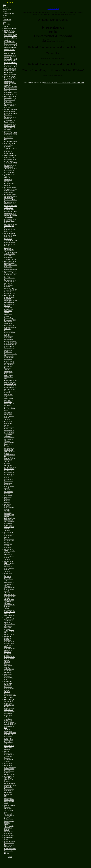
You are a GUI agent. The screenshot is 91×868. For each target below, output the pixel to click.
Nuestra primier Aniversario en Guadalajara (9, 791)
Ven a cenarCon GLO (8, 181)
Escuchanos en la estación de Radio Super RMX (10, 785)
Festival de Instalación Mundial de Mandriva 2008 (9, 639)
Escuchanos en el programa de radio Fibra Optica (10, 230)
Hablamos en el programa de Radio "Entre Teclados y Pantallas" (9, 824)
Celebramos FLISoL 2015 (12, 63)
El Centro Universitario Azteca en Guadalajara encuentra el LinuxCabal (9, 668)
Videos (5, 11)
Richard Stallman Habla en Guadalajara (10, 807)
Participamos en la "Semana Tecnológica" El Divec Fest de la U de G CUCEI (10, 308)
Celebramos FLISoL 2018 (12, 28)
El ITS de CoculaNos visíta (10, 184)
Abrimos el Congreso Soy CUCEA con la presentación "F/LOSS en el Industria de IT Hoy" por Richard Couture (11, 136)
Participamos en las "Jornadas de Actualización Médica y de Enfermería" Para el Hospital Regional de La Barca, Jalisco (10, 455)
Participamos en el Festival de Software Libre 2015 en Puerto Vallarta (11, 58)
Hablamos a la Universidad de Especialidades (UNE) (9, 801)
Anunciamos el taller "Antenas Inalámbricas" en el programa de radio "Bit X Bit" (10, 730)
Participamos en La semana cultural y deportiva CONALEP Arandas (10, 84)
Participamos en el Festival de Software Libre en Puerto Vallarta (10, 120)
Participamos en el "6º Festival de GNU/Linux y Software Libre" (10, 613)
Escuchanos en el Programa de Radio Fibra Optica (10, 78)
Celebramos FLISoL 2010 (8, 351)
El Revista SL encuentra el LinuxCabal (9, 683)
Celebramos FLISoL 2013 (12, 155)
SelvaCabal (6, 24)
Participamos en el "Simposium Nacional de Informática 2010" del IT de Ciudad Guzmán (11, 275)
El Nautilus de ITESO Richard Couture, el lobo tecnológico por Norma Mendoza (11, 383)
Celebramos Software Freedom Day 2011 (13, 240)
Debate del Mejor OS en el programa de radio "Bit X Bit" (9, 508)
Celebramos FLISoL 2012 (12, 200)
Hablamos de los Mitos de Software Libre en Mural (10, 696)
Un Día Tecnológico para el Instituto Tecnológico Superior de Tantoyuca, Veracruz (9, 756)
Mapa (5, 22)
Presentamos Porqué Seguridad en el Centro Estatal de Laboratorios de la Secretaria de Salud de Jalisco (10, 344)
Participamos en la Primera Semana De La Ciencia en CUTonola (10, 127)
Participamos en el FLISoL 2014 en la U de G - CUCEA (10, 98)
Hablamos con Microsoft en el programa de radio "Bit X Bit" (9, 486)
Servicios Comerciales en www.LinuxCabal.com (64, 83)
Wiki (4, 18)
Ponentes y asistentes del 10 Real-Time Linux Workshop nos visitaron (10, 467)
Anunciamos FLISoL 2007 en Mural (8, 715)
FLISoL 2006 (8, 763)
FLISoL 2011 (8, 267)
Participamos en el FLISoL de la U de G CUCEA (13, 35)
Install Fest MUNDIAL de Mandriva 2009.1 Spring (10, 408)
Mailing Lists (7, 9)
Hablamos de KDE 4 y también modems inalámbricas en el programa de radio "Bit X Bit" (10, 566)
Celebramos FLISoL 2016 (12, 48)
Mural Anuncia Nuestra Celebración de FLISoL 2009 (9, 426)
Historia (5, 26)
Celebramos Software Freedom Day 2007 (9, 677)
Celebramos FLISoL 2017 (12, 38)
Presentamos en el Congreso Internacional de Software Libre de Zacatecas (12, 190)
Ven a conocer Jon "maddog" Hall (10, 259)
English (10, 857)
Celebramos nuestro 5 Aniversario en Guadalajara (11, 356)
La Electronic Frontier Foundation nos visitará (12, 94)
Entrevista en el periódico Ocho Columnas (9, 773)
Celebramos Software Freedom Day (9, 316)
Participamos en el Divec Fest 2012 (10, 203)
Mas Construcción (10, 849)
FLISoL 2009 (8, 422)
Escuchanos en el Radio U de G (10, 846)
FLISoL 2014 (8, 102)
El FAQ (5, 16)
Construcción (8, 851)
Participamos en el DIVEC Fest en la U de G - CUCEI (10, 106)
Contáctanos (7, 20)
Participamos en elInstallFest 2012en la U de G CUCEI (11, 161)
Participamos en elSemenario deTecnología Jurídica (10, 167)
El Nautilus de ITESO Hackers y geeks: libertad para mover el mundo (11, 390)
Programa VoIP (9, 835)
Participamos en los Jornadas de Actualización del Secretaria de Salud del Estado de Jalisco (9, 365)
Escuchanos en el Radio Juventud (10, 842)
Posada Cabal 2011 (10, 212)
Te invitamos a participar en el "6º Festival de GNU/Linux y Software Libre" (10, 621)
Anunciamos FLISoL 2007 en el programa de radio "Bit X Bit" (10, 722)
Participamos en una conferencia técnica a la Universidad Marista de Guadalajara (11, 299)
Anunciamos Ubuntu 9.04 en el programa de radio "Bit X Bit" (9, 416)
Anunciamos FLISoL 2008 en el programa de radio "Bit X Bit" (9, 527)
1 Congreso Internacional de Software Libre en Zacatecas (13, 254)
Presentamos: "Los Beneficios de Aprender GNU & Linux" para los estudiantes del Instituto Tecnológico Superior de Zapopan (9, 540)
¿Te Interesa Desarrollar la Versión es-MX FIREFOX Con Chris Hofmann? (10, 630)
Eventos (5, 7)
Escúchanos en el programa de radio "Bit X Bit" (9, 689)
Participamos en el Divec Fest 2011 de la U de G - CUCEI (11, 263)
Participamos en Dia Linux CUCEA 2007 (8, 738)
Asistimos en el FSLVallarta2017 (9, 31)
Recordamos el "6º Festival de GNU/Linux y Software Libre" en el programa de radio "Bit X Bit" (10, 588)
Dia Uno (7, 853)
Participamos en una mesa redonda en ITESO (10, 327)
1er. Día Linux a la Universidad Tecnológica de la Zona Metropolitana (9, 815)
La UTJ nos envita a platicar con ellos (10, 70)
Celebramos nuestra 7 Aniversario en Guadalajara (11, 208)
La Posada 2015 (9, 50)
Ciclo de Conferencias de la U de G (8, 832)
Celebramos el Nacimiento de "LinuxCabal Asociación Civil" (9, 401)
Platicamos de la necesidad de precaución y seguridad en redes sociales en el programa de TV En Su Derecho (10, 148)
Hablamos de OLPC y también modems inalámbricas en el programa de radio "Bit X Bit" (9, 554)
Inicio (5, 5)
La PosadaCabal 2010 (11, 269)
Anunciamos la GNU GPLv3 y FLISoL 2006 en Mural (9, 779)
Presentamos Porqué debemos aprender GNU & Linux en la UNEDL (10, 334)
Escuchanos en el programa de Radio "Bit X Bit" (10, 767)
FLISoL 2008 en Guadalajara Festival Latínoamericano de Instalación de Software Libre (10, 517)
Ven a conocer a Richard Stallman (10, 53)
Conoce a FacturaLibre (11, 109)
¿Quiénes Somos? (9, 13)
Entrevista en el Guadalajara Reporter (9, 748)
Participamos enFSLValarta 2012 (9, 171)
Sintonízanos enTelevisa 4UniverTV (9, 176)
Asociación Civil (53, 9)
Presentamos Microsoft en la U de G (8, 493)
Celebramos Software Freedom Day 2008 (8, 500)
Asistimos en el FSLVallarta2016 (9, 41)
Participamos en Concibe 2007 (9, 700)
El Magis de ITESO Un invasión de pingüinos (10, 322)
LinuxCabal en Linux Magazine (9, 249)
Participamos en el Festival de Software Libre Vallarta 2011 (13, 215)
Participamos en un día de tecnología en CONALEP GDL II (9, 375)
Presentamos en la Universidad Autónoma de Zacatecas (11, 196)
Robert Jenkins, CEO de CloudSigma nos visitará (12, 73)
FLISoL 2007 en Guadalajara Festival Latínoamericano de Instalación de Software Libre (10, 707)
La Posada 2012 (9, 158)
